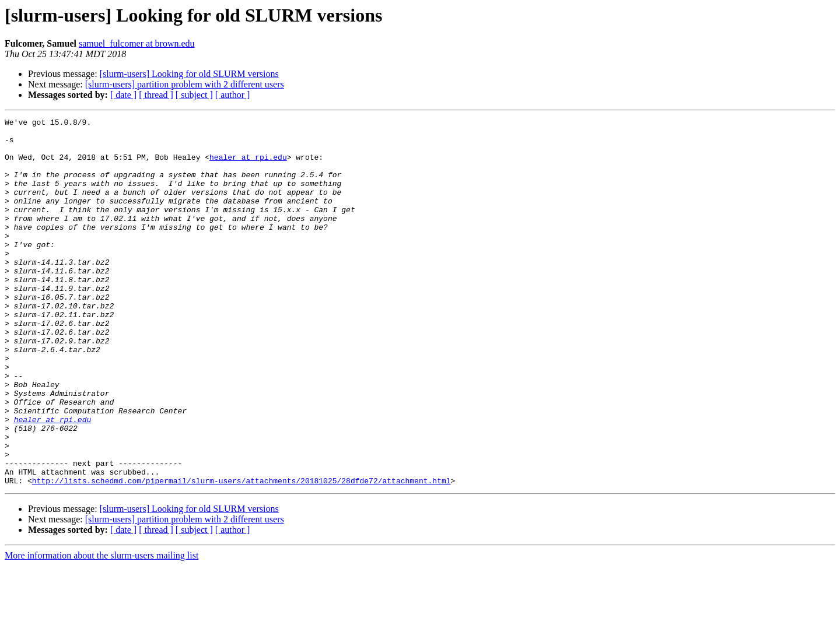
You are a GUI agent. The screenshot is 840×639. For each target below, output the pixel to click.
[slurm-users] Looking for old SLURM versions (189, 74)
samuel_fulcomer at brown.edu (137, 43)
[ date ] (123, 95)
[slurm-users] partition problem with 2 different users (185, 84)
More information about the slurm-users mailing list (101, 629)
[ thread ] (156, 95)
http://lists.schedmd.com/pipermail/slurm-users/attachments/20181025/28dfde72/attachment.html (242, 554)
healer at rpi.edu (248, 166)
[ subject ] (194, 95)
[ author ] (233, 95)
